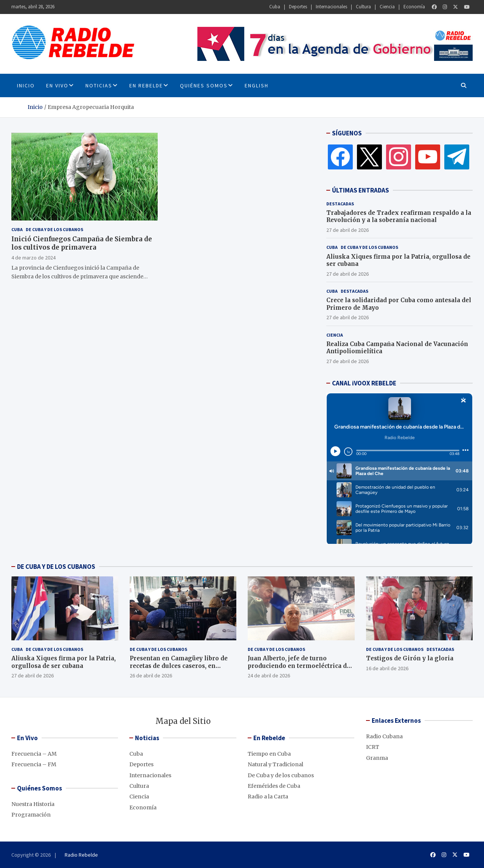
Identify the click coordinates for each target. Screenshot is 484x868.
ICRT (373, 747)
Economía (414, 7)
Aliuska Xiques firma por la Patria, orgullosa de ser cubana (64, 662)
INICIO (26, 85)
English (257, 85)
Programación (31, 815)
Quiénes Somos (204, 85)
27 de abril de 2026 (347, 230)
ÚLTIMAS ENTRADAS (361, 190)
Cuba (275, 7)
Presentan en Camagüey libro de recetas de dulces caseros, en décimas (179, 666)
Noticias (99, 85)
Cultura (363, 7)
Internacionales (331, 7)
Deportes (298, 7)
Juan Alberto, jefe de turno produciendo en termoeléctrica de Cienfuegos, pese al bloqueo (299, 666)
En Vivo (57, 85)
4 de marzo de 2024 (33, 258)
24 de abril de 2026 (269, 675)
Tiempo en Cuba (269, 754)
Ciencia (387, 7)
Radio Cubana (384, 736)
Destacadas (340, 204)
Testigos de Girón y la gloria (410, 658)
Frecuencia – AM (34, 754)
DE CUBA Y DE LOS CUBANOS (56, 567)
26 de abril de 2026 (151, 675)
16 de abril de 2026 (387, 668)
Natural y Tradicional (275, 764)
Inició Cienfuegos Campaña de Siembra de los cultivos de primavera (82, 243)
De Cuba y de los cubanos (54, 229)
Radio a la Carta (268, 797)
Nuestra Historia (33, 804)
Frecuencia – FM (34, 764)
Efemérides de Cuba (274, 786)
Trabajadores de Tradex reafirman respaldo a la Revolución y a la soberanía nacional (399, 217)
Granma (377, 758)
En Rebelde (146, 85)
